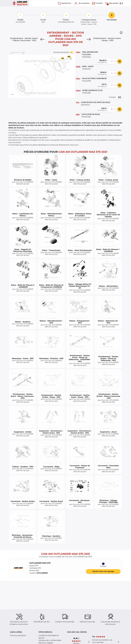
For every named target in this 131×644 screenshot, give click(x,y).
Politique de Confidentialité (50, 640)
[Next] (89, 39)
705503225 (86, 57)
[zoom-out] (11, 52)
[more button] (115, 61)
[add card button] (119, 61)
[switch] (72, 52)
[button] (121, 33)
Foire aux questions (18, 635)
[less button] (109, 61)
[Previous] (42, 39)
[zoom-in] (23, 52)
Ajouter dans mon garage (103, 571)
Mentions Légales (46, 643)
